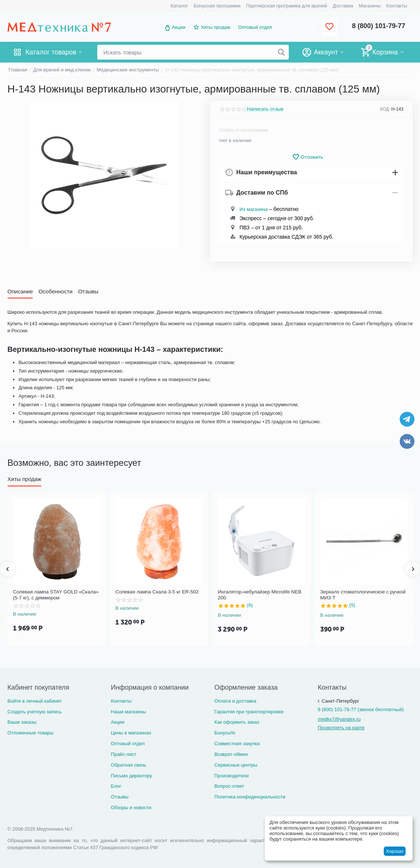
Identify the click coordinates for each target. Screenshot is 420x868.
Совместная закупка (237, 743)
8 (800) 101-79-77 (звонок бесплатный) (360, 709)
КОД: (385, 109)
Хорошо (394, 851)
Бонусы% (225, 733)
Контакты (121, 701)
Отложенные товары (31, 733)
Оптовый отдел (255, 27)
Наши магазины (128, 712)
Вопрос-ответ (229, 786)
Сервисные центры (236, 765)
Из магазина (253, 209)
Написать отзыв (265, 109)
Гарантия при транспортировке (249, 712)
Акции (179, 27)
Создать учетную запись (35, 712)
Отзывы (120, 797)
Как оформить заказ (237, 722)
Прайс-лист (124, 754)
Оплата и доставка (236, 701)
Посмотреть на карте (341, 728)
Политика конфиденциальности (250, 797)
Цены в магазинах (131, 733)
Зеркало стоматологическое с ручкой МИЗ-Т (362, 595)
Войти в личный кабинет (35, 701)
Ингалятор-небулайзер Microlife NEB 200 (258, 595)
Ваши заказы (22, 722)
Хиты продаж (216, 27)
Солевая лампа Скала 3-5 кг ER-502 (156, 592)
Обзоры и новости (131, 808)
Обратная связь (129, 765)
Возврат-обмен (231, 754)
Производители (232, 776)
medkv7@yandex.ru (339, 719)
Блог (116, 786)
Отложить (308, 157)
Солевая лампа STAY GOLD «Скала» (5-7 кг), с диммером (55, 595)
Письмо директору (131, 776)
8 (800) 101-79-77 (379, 26)
